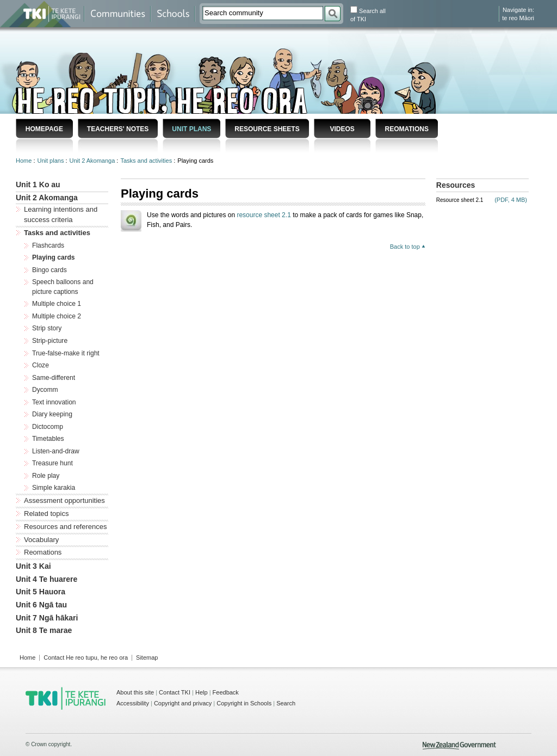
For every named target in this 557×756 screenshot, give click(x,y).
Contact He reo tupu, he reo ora (86, 657)
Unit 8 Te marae (44, 630)
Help (202, 692)
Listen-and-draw (56, 451)
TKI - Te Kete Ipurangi (66, 698)
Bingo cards (49, 270)
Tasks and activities (147, 161)
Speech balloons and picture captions (63, 287)
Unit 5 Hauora (41, 592)
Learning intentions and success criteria (61, 214)
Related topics (46, 514)
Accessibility (133, 703)
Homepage (44, 129)
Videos (342, 129)
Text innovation (54, 402)
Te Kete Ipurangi (52, 14)
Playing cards (54, 257)
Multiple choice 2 (57, 316)
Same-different (54, 378)
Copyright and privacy (183, 703)
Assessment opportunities (64, 500)
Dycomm (45, 390)
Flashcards (48, 245)
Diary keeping (52, 414)
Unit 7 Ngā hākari (47, 618)
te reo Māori (518, 18)
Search (286, 703)
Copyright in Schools (244, 703)
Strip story (47, 328)
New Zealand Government (459, 746)
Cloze (41, 365)
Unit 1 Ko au (38, 185)
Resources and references (65, 527)
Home (24, 161)
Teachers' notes (118, 129)
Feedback (226, 692)
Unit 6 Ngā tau (41, 605)
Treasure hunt (52, 463)
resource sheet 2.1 (264, 215)
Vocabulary (41, 540)
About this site (135, 692)
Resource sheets (267, 129)
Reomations (406, 129)
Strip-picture (50, 341)
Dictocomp (48, 427)
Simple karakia (54, 488)
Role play (46, 476)
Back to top (405, 247)
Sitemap (147, 657)
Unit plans (191, 129)
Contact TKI (175, 692)
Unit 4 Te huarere (47, 579)
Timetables (48, 439)
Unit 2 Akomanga (93, 161)
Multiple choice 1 (57, 304)
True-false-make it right (66, 353)
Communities (117, 14)
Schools (173, 14)
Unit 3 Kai (33, 566)
